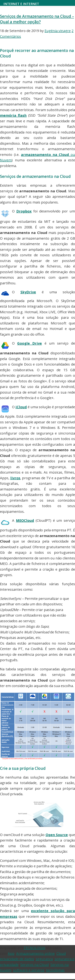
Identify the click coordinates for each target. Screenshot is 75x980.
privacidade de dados (17, 959)
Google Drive (30, 343)
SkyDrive (28, 292)
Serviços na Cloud (34, 965)
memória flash (13, 115)
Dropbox (24, 211)
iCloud (21, 407)
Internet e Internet (21, 4)
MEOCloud (25, 520)
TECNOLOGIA (34, 948)
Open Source (57, 835)
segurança (44, 959)
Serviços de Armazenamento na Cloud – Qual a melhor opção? (37, 19)
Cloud (61, 953)
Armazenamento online (35, 953)
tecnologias (55, 970)
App (11, 953)
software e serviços (29, 970)
